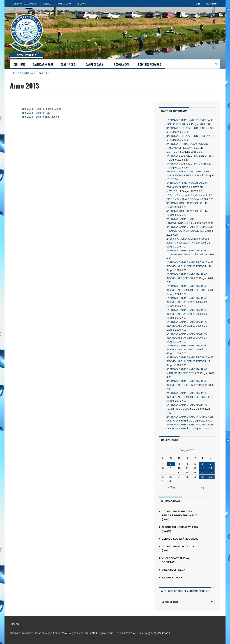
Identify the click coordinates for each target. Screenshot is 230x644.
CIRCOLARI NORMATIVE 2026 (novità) (180, 529)
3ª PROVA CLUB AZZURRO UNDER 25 (189, 136)
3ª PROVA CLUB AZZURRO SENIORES (189, 128)
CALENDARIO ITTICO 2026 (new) (178, 548)
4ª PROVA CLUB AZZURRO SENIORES (189, 156)
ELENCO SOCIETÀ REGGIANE (180, 539)
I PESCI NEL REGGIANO (149, 64)
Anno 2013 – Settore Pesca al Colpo (41, 109)
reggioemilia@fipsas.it (158, 633)
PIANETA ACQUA (64, 4)
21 (211, 472)
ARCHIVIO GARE (27, 73)
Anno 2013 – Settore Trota (35, 113)
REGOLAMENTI (122, 64)
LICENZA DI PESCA (174, 570)
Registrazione (212, 4)
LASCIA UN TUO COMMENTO (25, 4)
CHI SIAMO (20, 64)
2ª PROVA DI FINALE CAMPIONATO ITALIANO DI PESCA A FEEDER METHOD (187, 148)
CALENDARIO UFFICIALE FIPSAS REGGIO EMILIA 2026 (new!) (180, 515)
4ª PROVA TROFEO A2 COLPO (184, 211)
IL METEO (47, 4)
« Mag (171, 487)
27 (203, 477)
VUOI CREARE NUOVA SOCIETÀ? (175, 560)
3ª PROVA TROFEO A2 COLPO (184, 203)
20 (203, 472)
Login (198, 4)
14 (211, 468)
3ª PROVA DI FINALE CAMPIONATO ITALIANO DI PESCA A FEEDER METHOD (187, 187)
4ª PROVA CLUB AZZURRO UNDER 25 (189, 164)
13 (203, 468)
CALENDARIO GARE (43, 64)
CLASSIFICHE (68, 64)
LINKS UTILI (82, 4)
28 (211, 477)
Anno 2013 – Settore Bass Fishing (40, 117)
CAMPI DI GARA (94, 64)
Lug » (203, 487)
